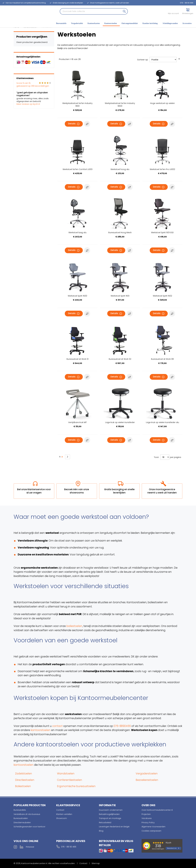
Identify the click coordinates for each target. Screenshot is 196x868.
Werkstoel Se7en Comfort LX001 (78, 169)
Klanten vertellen (64, 814)
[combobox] (94, 11)
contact (57, 726)
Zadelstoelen (24, 774)
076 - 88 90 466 (187, 3)
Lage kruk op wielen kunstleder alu (162, 422)
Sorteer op (143, 60)
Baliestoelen (23, 786)
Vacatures (147, 818)
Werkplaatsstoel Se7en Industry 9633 (120, 105)
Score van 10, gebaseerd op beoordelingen (33, 85)
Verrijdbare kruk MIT (77, 422)
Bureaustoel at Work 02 (120, 359)
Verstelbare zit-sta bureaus (27, 814)
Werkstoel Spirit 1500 (77, 296)
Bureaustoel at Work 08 (162, 359)
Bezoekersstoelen (147, 780)
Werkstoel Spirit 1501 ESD (162, 232)
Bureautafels (20, 810)
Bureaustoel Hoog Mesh (120, 232)
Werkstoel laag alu (77, 232)
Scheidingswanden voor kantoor (29, 827)
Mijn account (173, 13)
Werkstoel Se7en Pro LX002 (162, 169)
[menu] (125, 24)
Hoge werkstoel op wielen (162, 103)
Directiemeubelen (22, 823)
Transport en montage (110, 818)
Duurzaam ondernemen (111, 810)
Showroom (62, 818)
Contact (60, 810)
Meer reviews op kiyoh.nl (28, 104)
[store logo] (10, 16)
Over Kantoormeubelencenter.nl (157, 810)
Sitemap (96, 863)
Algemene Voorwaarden (153, 827)
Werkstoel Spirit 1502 (162, 296)
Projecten (146, 814)
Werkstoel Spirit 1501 (120, 296)
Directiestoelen (25, 780)
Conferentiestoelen (70, 780)
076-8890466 (122, 726)
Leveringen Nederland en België (114, 827)
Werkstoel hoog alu (120, 169)
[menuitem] (62, 24)
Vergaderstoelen (147, 774)
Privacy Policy (148, 823)
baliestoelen (74, 626)
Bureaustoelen (21, 818)
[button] (87, 124)
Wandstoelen (66, 774)
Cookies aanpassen (151, 831)
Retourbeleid (105, 823)
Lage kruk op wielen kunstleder (120, 422)
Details (72, 124)
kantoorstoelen (41, 730)
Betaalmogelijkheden (109, 814)
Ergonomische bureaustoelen (76, 786)
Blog (101, 831)
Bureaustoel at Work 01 (78, 359)
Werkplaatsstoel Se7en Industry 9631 (77, 105)
